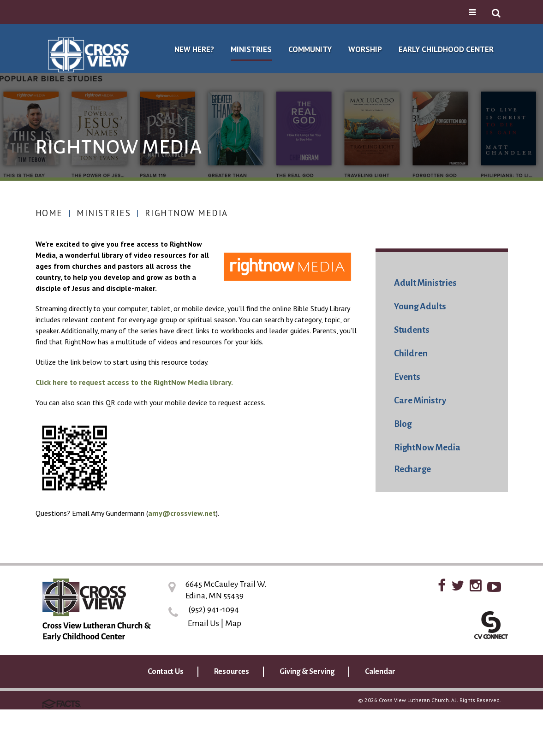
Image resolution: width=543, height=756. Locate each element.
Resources (232, 672)
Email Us (203, 623)
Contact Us (166, 672)
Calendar (380, 672)
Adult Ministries (425, 283)
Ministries (104, 213)
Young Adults (420, 306)
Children (411, 353)
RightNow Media (186, 213)
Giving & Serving (307, 672)
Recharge (412, 469)
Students (412, 330)
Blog (403, 424)
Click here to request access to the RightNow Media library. (134, 382)
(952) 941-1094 (214, 609)
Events (407, 377)
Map (233, 623)
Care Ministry (420, 400)
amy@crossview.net (182, 513)
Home (49, 213)
